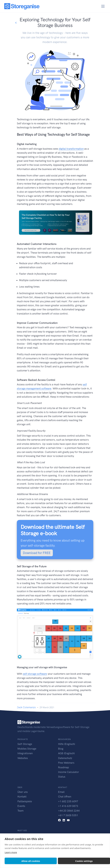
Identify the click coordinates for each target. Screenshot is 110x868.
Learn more (11, 852)
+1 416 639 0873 (68, 806)
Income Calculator (69, 772)
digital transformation (71, 149)
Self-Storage (25, 744)
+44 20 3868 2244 (69, 811)
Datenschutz (65, 758)
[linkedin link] (64, 820)
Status (62, 777)
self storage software (35, 674)
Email (61, 792)
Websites (23, 758)
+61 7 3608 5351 (68, 815)
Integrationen (25, 753)
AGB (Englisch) (66, 753)
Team (20, 811)
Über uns (23, 792)
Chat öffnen (65, 797)
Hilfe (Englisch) (67, 744)
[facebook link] (59, 820)
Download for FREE (37, 553)
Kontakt (22, 797)
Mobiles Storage (27, 749)
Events (21, 806)
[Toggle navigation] (103, 6)
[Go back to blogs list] (16, 23)
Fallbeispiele (25, 801)
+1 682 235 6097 (68, 801)
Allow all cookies (31, 861)
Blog (61, 749)
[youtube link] (68, 820)
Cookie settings (84, 861)
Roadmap (64, 767)
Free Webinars (66, 763)
